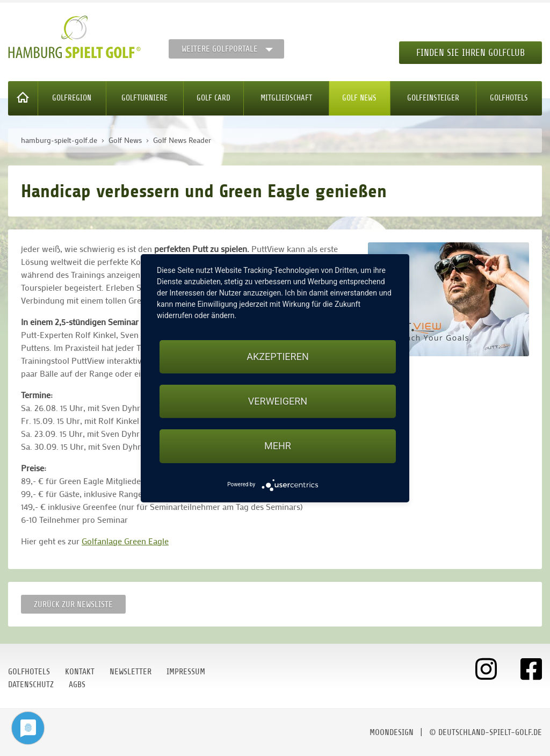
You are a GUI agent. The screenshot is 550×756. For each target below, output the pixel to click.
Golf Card (214, 98)
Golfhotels (509, 98)
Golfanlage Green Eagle (125, 541)
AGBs (77, 685)
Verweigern (278, 401)
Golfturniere (144, 98)
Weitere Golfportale (220, 49)
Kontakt (80, 672)
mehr (278, 446)
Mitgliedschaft (286, 98)
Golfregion (72, 98)
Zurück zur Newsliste (73, 604)
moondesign (392, 732)
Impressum (186, 672)
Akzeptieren (277, 357)
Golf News (359, 98)
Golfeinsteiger (433, 98)
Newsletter (131, 672)
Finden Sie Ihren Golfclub (471, 53)
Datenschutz (31, 685)
